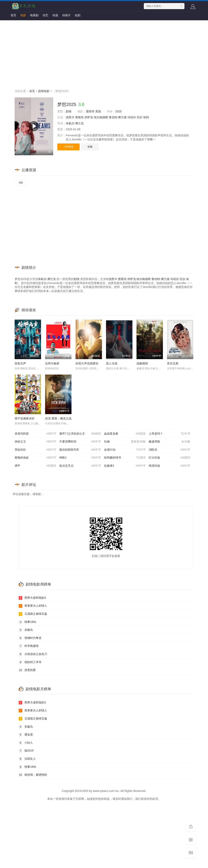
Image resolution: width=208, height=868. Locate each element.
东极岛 (26, 630)
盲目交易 (173, 363)
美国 (98, 111)
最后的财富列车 (80, 450)
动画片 (66, 15)
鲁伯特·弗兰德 (118, 117)
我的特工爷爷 (30, 662)
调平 (35, 466)
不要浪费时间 (80, 442)
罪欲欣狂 (35, 450)
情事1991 (28, 622)
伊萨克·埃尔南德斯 (96, 117)
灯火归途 (170, 458)
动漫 (55, 15)
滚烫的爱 (27, 670)
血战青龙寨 (125, 434)
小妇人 (26, 743)
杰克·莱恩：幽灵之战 (58, 418)
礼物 (125, 442)
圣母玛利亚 (35, 434)
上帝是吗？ (170, 434)
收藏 (90, 147)
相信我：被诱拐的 (33, 775)
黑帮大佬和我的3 (32, 598)
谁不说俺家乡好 (25, 418)
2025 (119, 111)
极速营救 (170, 442)
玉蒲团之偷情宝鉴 (33, 614)
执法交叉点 (80, 466)
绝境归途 (170, 466)
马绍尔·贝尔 (135, 117)
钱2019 (26, 751)
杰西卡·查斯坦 (75, 117)
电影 (23, 15)
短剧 (78, 15)
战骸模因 (142, 363)
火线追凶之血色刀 (33, 654)
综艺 (45, 15)
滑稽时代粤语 (30, 638)
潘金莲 (26, 735)
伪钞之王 (35, 442)
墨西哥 (90, 111)
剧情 (69, 111)
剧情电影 (44, 91)
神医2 (80, 458)
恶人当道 (112, 363)
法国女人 (27, 759)
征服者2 (125, 466)
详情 (152, 139)
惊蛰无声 (20, 363)
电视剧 (34, 15)
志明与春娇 (52, 363)
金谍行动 (125, 450)
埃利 (146, 117)
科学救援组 (29, 646)
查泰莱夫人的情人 (33, 606)
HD (21, 183)
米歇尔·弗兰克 (75, 123)
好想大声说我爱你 (87, 363)
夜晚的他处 (35, 458)
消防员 (170, 450)
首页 (13, 15)
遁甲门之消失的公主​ (80, 434)
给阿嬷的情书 (125, 458)
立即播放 (68, 147)
